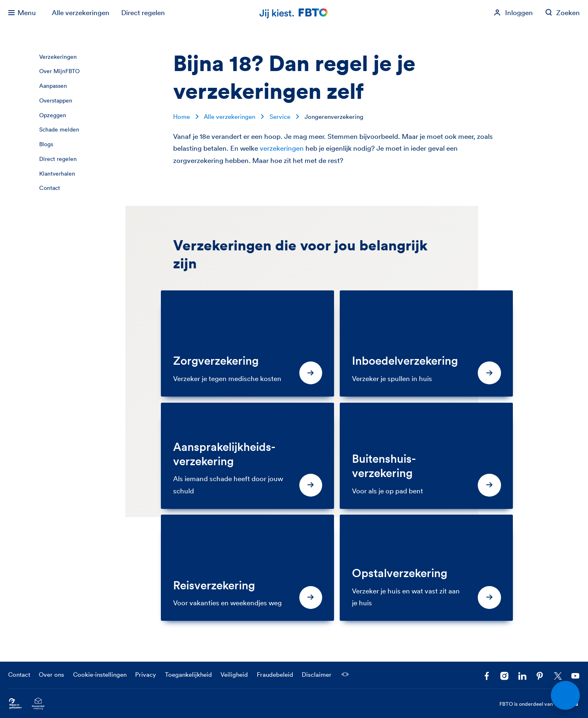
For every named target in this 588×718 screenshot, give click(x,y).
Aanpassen (53, 86)
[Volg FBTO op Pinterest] (540, 676)
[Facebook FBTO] (487, 676)
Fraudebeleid (275, 675)
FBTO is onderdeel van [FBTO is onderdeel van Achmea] (540, 704)
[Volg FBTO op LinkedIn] (522, 676)
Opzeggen (53, 115)
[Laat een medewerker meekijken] (345, 674)
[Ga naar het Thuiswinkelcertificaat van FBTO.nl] (38, 704)
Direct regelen (143, 12)
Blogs (46, 144)
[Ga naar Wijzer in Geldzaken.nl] (15, 704)
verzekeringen (282, 148)
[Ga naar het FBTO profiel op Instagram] (504, 676)
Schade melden (59, 129)
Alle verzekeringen (81, 12)
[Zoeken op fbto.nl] (563, 13)
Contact (50, 188)
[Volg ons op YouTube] (575, 676)
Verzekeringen (58, 57)
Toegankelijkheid (188, 675)
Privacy (146, 675)
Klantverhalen (57, 174)
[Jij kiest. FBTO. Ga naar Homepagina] (294, 13)
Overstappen (56, 100)
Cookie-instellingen (100, 675)
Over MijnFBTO (59, 71)
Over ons (51, 675)
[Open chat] (566, 696)
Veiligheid (234, 675)
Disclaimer (317, 675)
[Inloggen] (513, 13)
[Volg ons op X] (558, 676)
